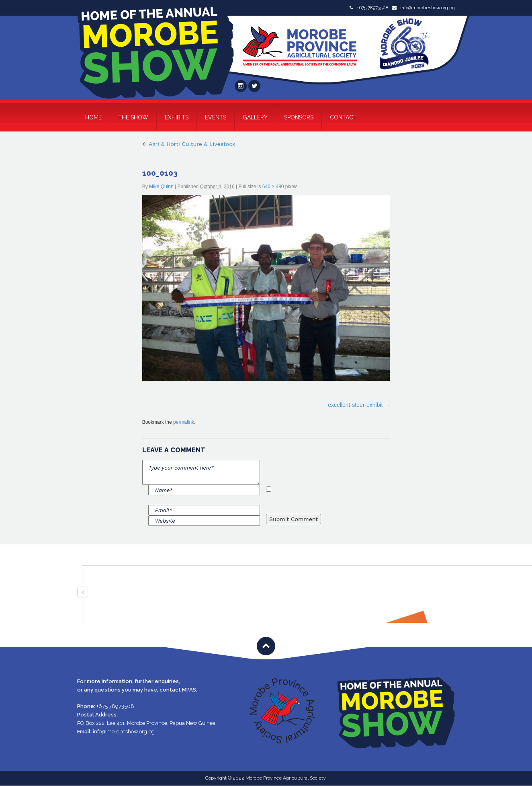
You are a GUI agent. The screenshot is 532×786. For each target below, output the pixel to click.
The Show (133, 117)
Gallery (255, 117)
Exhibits (177, 117)
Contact (343, 117)
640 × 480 (273, 187)
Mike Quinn (161, 187)
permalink (184, 422)
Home (93, 117)
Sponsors (299, 117)
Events (216, 117)
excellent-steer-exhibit (355, 405)
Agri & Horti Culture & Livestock (189, 144)
